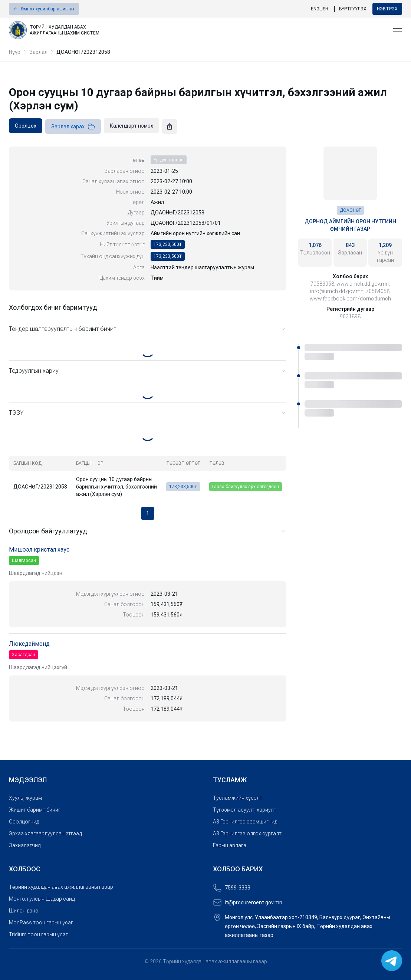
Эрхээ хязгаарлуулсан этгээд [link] (45, 833)
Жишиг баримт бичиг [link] (35, 810)
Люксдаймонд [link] (29, 644)
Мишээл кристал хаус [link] (39, 550)
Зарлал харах (73, 126)
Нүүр (15, 52)
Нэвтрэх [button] (387, 9)
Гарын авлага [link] (230, 845)
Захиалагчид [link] (25, 845)
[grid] (148, 478)
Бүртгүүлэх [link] (353, 9)
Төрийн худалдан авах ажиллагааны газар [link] (61, 887)
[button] (44, 9)
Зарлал (38, 52)
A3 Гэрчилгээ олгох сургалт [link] (247, 833)
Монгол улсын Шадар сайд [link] (42, 899)
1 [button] (148, 513)
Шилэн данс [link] (24, 911)
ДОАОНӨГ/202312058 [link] (83, 52)
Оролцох (26, 126)
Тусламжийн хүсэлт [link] (238, 798)
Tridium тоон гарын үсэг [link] (38, 934)
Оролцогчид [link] (24, 822)
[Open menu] (398, 30)
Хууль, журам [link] (25, 798)
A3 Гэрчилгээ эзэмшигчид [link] (245, 822)
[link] (198, 30)
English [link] (320, 9)
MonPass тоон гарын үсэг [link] (41, 923)
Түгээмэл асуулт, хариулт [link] (245, 810)
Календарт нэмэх (131, 126)
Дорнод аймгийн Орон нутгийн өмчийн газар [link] (350, 225)
